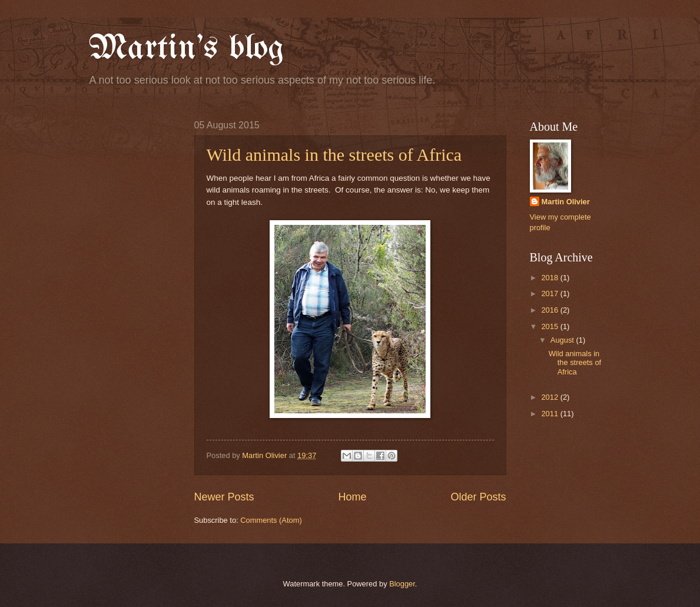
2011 (550, 414)
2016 (550, 310)
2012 (550, 397)
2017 (550, 293)
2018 (550, 278)
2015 (550, 326)
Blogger (402, 584)
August (563, 340)
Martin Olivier (566, 202)
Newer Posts (224, 497)
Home (352, 497)
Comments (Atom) (271, 520)
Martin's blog (186, 49)
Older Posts (478, 497)
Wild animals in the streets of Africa (334, 155)
